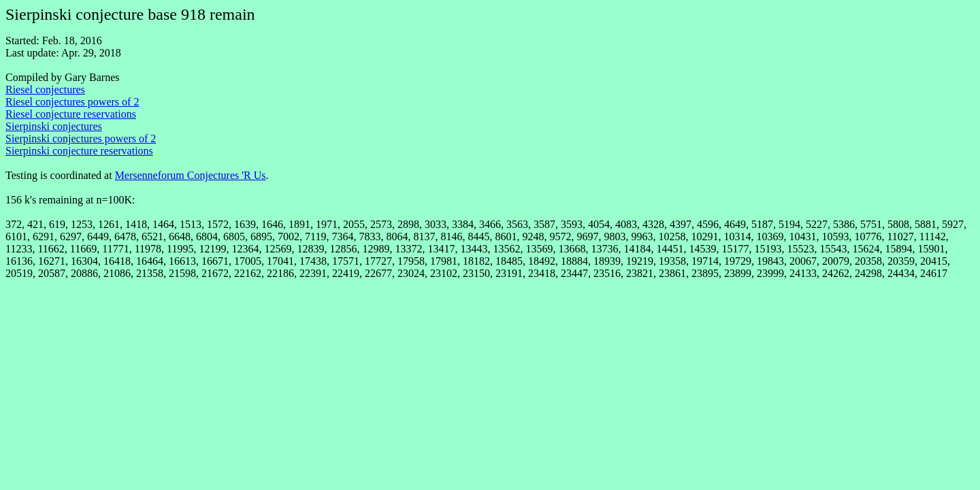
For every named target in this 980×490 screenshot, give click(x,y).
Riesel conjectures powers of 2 (72, 102)
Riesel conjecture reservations (71, 114)
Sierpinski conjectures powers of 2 (81, 138)
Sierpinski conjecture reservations (79, 151)
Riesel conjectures (45, 89)
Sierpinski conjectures (54, 126)
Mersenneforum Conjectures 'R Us (191, 175)
